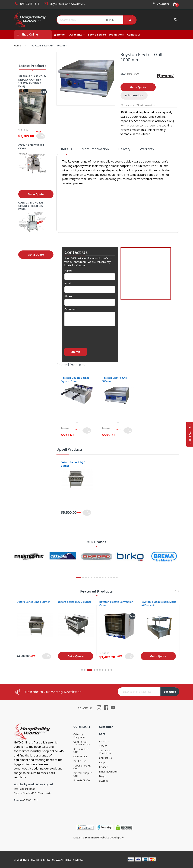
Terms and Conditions (105, 752)
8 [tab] (106, 670)
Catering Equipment (79, 736)
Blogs (102, 776)
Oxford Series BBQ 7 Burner (116, 602)
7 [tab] (103, 670)
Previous (175, 593)
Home (17, 45)
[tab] (67, 150)
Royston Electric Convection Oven (158, 603)
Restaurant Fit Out (81, 751)
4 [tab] (94, 670)
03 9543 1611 (30, 800)
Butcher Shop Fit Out (83, 775)
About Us (104, 741)
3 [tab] (91, 670)
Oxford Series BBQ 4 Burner (75, 602)
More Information (95, 149)
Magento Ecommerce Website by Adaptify (99, 837)
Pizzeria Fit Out (82, 780)
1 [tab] (82, 670)
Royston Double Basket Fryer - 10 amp (75, 379)
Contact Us (105, 758)
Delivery (124, 149)
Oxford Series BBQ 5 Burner (73, 464)
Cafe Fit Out (80, 757)
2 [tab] (87, 670)
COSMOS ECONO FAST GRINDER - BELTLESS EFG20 (31, 206)
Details (67, 149)
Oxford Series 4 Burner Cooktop (30, 603)
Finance (103, 767)
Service (103, 746)
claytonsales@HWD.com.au (67, 4)
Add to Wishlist (146, 106)
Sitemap (104, 781)
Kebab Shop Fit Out (82, 767)
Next (179, 593)
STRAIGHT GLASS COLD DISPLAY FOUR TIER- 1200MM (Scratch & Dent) (32, 81)
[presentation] (91, 336)
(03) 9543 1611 (30, 4)
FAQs (102, 763)
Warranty (147, 149)
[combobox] (80, 20)
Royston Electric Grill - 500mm (115, 379)
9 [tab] (108, 670)
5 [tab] (97, 670)
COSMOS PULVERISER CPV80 (31, 147)
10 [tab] (111, 670)
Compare (127, 106)
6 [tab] (100, 670)
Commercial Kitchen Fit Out (82, 743)
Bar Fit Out (80, 761)
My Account (163, 4)
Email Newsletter (109, 772)
